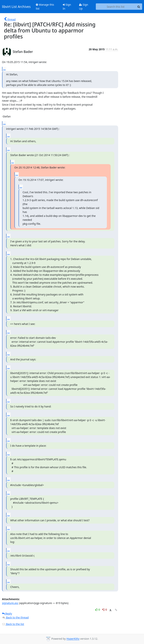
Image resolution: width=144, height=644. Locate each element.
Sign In (67, 7)
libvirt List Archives (16, 7)
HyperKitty (73, 639)
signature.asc (10, 603)
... (4, 69)
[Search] (139, 7)
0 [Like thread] (98, 610)
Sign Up (84, 7)
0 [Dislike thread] (105, 610)
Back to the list (13, 624)
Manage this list (45, 7)
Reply (7, 614)
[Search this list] (116, 7)
